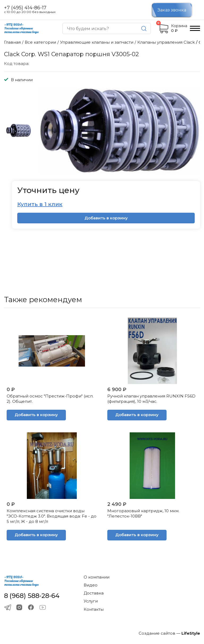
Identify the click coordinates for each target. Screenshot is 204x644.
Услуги (91, 601)
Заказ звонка (172, 10)
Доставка (94, 593)
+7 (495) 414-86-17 (25, 8)
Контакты (94, 609)
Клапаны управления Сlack (166, 42)
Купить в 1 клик (40, 204)
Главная (12, 42)
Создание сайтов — (169, 633)
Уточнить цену (48, 190)
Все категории (40, 42)
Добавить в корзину (106, 218)
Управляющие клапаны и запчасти (97, 42)
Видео (91, 585)
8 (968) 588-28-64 (32, 596)
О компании (97, 577)
